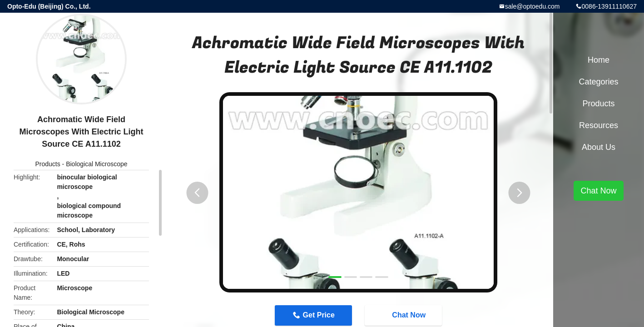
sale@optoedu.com (533, 6)
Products (47, 164)
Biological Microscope (97, 164)
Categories (598, 82)
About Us (599, 147)
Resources (599, 125)
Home (599, 60)
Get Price (319, 315)
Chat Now (404, 315)
